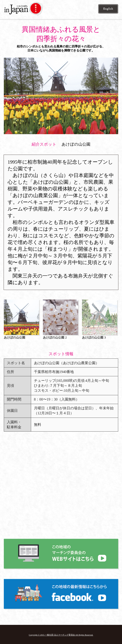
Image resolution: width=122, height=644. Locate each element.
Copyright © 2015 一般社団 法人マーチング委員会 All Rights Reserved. (61, 635)
